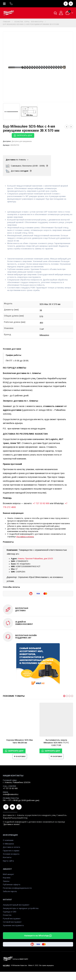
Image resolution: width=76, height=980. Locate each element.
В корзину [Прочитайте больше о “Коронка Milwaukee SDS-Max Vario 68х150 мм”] (21, 756)
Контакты (7, 857)
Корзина (7, 878)
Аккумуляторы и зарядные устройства (21, 908)
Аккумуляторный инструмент (16, 905)
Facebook (6, 807)
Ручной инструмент (12, 919)
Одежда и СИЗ (10, 912)
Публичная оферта (12, 885)
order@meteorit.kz (11, 794)
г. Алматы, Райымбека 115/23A (17, 782)
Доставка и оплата (25, 537)
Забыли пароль (10, 891)
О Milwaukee (8, 844)
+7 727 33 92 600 (41, 503)
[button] (64, 696)
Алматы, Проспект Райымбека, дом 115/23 (35, 559)
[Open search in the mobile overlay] (55, 13)
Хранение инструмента (13, 925)
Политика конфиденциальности (17, 888)
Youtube (12, 807)
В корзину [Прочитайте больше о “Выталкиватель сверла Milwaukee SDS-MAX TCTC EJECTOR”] (57, 756)
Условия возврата (11, 854)
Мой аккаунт (8, 874)
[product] (20, 720)
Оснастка (7, 915)
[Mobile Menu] (5, 4)
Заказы (6, 881)
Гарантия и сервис (11, 851)
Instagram (19, 807)
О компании (8, 840)
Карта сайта (8, 861)
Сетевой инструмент (12, 922)
